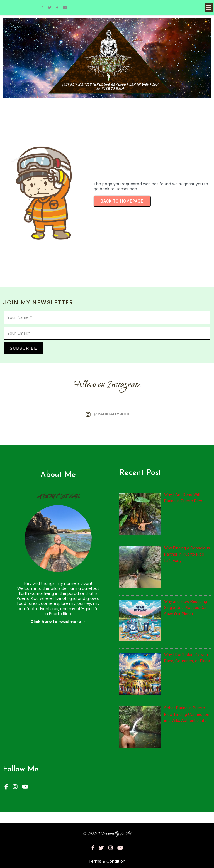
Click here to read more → (58, 622)
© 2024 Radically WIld (107, 834)
